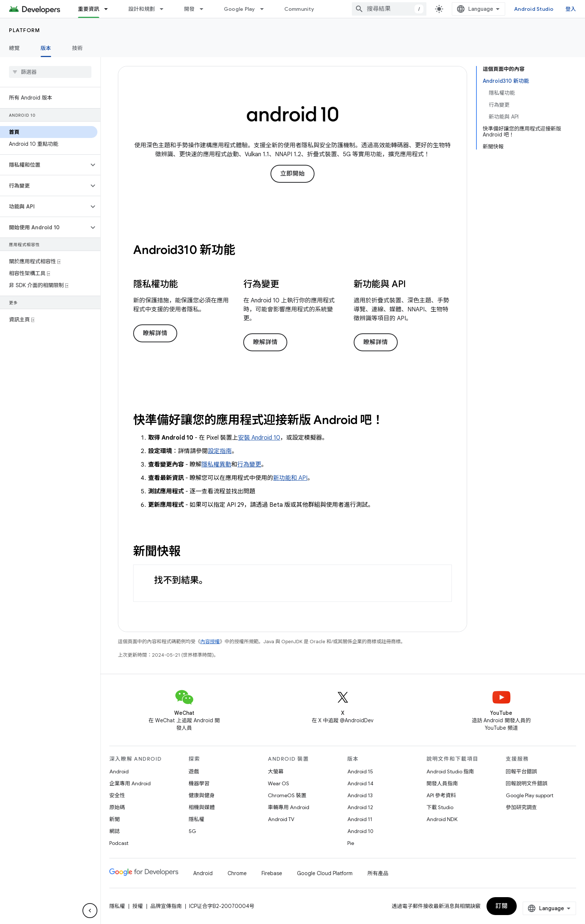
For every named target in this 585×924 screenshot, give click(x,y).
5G (193, 831)
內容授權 (210, 642)
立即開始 (292, 174)
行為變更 (249, 465)
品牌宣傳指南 (166, 906)
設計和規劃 (142, 9)
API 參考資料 (441, 795)
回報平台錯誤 (522, 771)
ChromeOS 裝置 (287, 795)
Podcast (119, 843)
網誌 (115, 831)
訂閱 (502, 906)
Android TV (281, 819)
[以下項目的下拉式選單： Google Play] (265, 9)
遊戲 (194, 771)
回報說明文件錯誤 (527, 783)
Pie (351, 843)
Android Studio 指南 (450, 771)
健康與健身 (202, 795)
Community (299, 9)
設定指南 (220, 451)
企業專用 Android (130, 783)
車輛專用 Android (289, 807)
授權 (138, 906)
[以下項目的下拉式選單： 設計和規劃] (165, 9)
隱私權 (197, 819)
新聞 (115, 819)
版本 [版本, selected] (46, 48)
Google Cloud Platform (325, 873)
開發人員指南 (442, 783)
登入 (571, 9)
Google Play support (530, 795)
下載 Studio (440, 807)
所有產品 (378, 873)
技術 (77, 48)
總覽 (14, 48)
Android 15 (360, 771)
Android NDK (442, 819)
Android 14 (360, 783)
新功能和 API (290, 478)
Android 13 (360, 795)
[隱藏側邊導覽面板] (90, 911)
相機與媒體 (202, 807)
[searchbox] (50, 72)
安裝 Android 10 (259, 438)
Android (119, 771)
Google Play (240, 9)
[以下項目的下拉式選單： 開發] (205, 9)
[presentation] (292, 250)
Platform (24, 30)
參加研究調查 (522, 807)
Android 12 (360, 807)
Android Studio (534, 9)
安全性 (117, 795)
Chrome (237, 873)
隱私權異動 (216, 465)
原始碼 (117, 807)
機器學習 (199, 783)
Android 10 (360, 831)
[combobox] (389, 9)
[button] (44, 165)
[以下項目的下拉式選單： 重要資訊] (109, 9)
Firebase (272, 873)
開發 (189, 9)
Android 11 (360, 819)
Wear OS (279, 783)
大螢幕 (276, 771)
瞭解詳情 (155, 333)
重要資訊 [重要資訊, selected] (89, 9)
